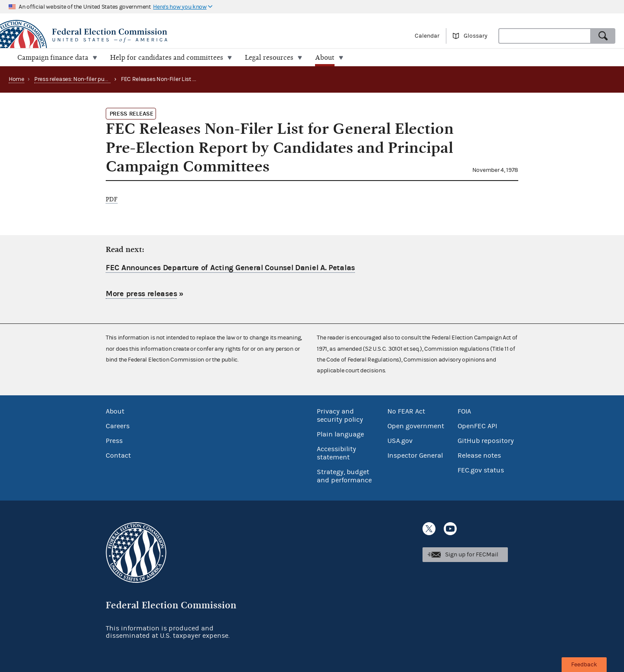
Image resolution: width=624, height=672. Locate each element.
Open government (416, 426)
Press (114, 441)
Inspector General (415, 456)
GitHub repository (486, 441)
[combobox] (545, 36)
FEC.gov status (481, 470)
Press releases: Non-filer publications (82, 79)
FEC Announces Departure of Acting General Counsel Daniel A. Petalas (230, 268)
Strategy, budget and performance (344, 476)
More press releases (141, 294)
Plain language (340, 434)
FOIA (464, 411)
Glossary (476, 36)
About (115, 411)
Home (16, 79)
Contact (118, 456)
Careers (118, 426)
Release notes (479, 456)
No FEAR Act (406, 411)
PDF (112, 199)
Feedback (584, 665)
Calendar (427, 36)
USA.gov (400, 441)
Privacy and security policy (340, 415)
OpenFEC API (477, 426)
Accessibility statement (336, 453)
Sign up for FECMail (472, 555)
